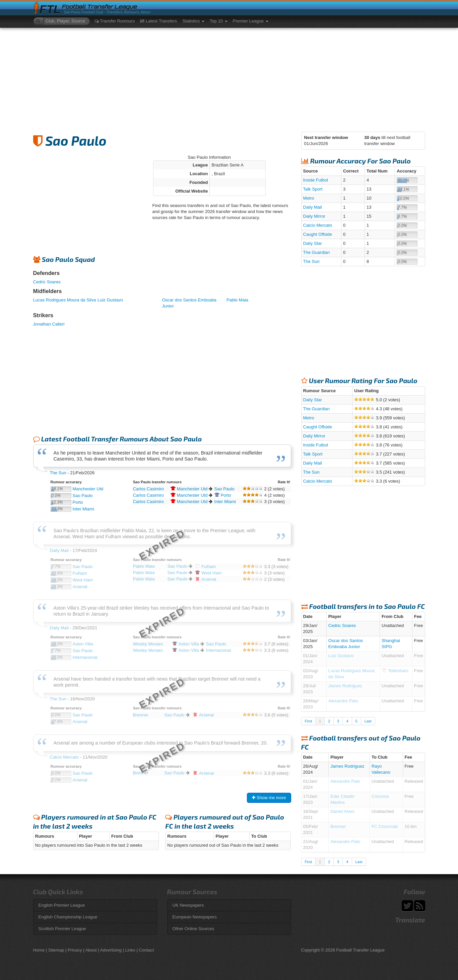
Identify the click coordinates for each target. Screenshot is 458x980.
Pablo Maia (237, 300)
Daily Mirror (314, 216)
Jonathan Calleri (49, 324)
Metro (309, 198)
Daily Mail (313, 207)
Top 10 (219, 21)
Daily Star (313, 243)
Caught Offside (318, 234)
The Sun (58, 473)
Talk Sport (313, 189)
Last (368, 721)
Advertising (111, 950)
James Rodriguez (345, 686)
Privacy (75, 950)
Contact (146, 950)
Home (39, 950)
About (91, 950)
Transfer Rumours (115, 21)
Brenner (338, 826)
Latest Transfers (158, 21)
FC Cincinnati (385, 826)
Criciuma (380, 796)
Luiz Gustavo (110, 300)
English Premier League (62, 905)
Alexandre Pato (343, 701)
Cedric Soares (47, 282)
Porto (78, 502)
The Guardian (317, 252)
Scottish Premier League (62, 929)
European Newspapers (195, 917)
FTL (50, 10)
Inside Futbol (316, 180)
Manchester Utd (88, 489)
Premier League (251, 21)
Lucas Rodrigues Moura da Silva (65, 300)
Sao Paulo (83, 496)
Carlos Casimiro (148, 489)
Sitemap (56, 950)
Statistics (193, 21)
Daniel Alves (342, 811)
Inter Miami (83, 509)
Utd (189, 489)
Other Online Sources (193, 929)
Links (130, 950)
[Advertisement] (229, 78)
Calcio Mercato (318, 225)
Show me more (269, 798)
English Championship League (68, 917)
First (308, 721)
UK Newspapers (188, 905)
